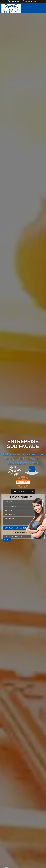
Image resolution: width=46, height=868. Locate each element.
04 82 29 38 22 (15, 2)
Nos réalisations (23, 492)
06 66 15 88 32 (31, 2)
